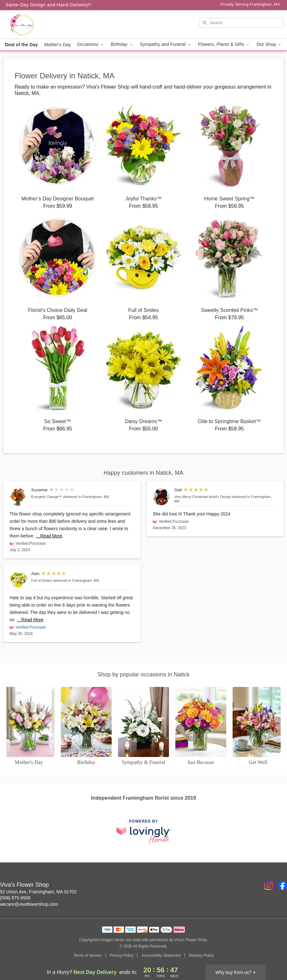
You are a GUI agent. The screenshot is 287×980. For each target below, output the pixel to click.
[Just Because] (201, 726)
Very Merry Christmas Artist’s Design (203, 497)
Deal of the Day (21, 45)
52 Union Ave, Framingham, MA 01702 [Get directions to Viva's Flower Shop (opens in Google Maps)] (38, 892)
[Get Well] (258, 726)
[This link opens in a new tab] (143, 832)
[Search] (242, 23)
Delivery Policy (201, 955)
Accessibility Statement (161, 955)
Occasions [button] (91, 44)
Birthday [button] (122, 44)
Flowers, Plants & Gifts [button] (224, 44)
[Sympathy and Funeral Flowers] (143, 726)
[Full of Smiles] (19, 580)
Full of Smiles (42, 580)
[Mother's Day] (29, 726)
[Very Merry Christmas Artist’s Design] (162, 497)
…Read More (49, 536)
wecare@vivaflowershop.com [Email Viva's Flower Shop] (29, 904)
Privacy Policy (122, 955)
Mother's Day (58, 45)
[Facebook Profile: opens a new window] (283, 885)
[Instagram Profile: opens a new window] (269, 885)
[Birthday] (86, 726)
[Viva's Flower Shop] (49, 25)
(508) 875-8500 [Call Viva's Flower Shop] (15, 898)
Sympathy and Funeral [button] (166, 44)
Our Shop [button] (269, 44)
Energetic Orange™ (47, 497)
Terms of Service (87, 955)
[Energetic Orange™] (19, 497)
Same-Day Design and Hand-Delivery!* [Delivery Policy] (49, 5)
